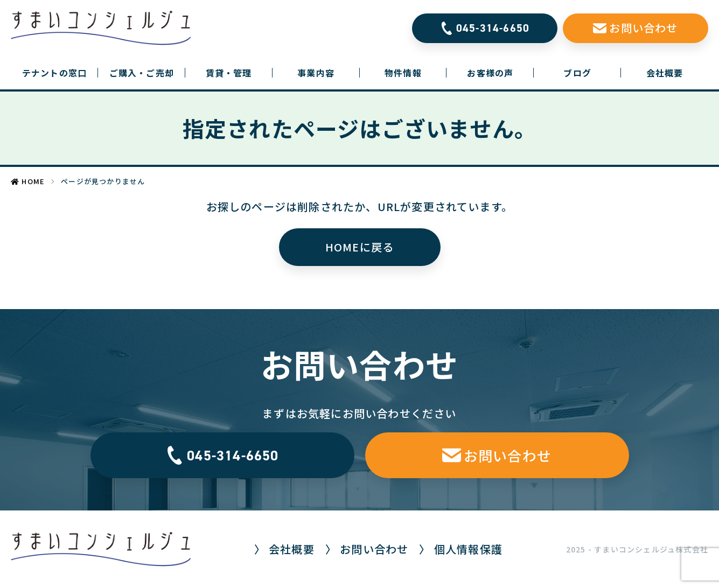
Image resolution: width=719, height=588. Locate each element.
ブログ (577, 73)
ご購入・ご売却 (142, 73)
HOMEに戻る (359, 247)
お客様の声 (490, 73)
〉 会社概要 (284, 549)
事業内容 (316, 73)
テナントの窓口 (60, 73)
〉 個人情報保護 (461, 549)
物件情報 (403, 73)
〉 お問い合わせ (367, 549)
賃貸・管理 (229, 73)
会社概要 (665, 73)
